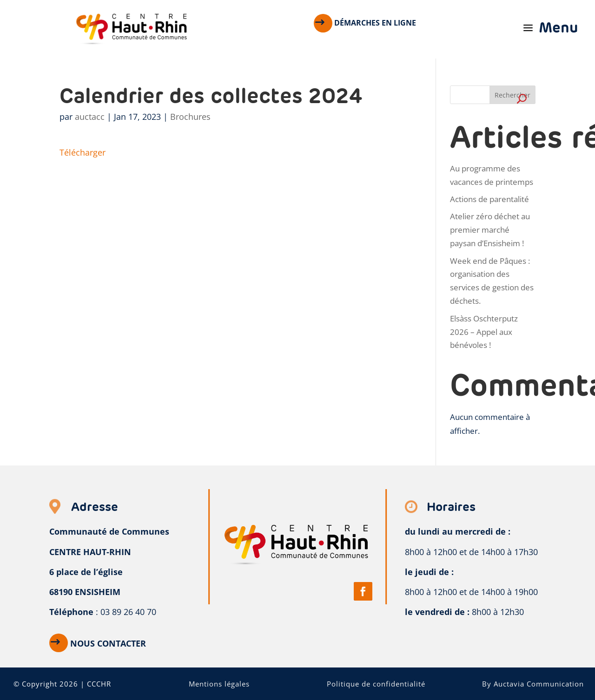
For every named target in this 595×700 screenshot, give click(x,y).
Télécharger (83, 152)
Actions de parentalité (489, 199)
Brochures (190, 117)
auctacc (90, 117)
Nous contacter (108, 643)
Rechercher (512, 95)
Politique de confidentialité (376, 684)
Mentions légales (219, 684)
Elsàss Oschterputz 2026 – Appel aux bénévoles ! (484, 332)
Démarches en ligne (375, 23)
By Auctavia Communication (533, 684)
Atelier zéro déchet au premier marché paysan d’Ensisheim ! (490, 230)
